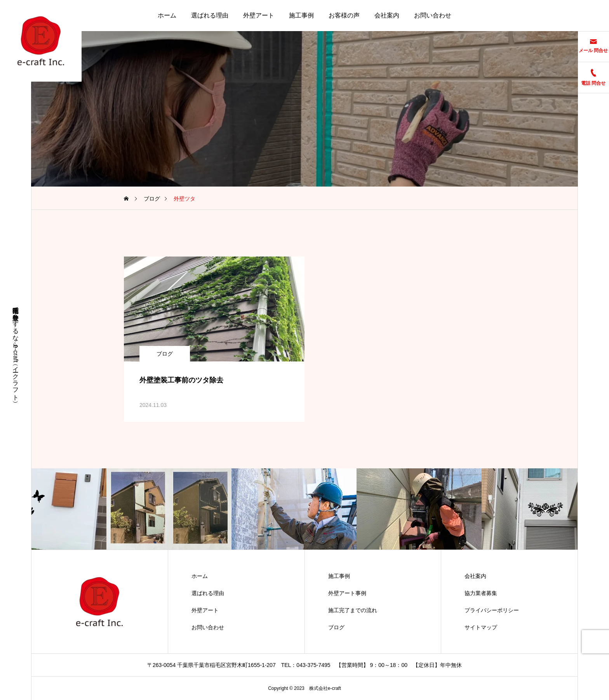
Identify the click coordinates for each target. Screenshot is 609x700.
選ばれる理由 (210, 15)
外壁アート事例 (347, 593)
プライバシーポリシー (492, 610)
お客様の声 (344, 15)
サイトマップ (481, 627)
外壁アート (259, 15)
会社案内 (387, 15)
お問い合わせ (433, 15)
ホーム (167, 15)
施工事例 (301, 15)
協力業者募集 (481, 593)
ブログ (165, 354)
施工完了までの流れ (353, 610)
